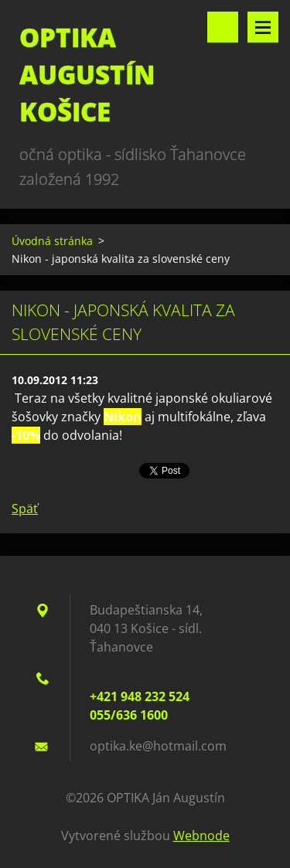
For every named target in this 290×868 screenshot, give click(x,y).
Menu (263, 27)
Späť (25, 509)
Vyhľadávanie (223, 27)
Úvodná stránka (52, 241)
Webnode (201, 836)
